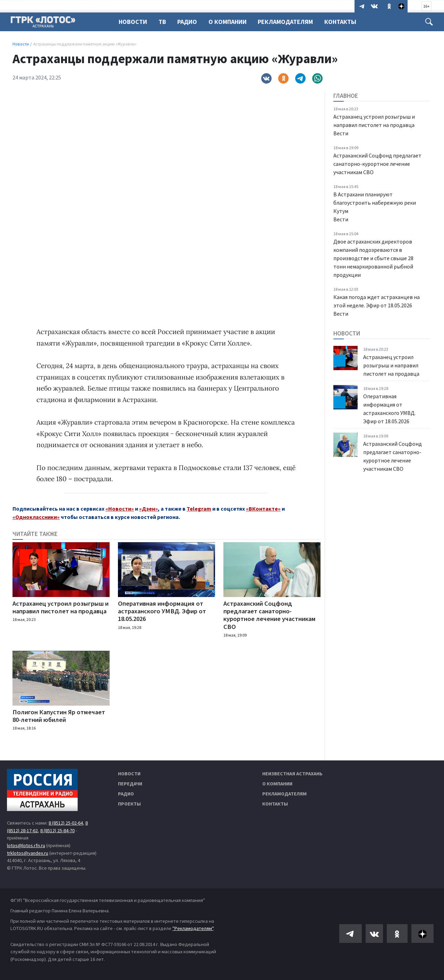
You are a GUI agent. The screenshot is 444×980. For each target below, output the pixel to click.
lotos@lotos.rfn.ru (26, 845)
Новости (133, 22)
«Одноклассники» (36, 517)
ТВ (163, 22)
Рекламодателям (289, 22)
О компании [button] (231, 22)
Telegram (199, 509)
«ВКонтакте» (263, 509)
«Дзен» (148, 509)
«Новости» (120, 509)
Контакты (345, 22)
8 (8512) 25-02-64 (66, 823)
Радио (189, 22)
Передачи (130, 784)
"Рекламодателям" (193, 928)
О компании (277, 784)
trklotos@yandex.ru (28, 853)
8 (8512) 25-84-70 (57, 830)
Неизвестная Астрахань (292, 774)
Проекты (129, 804)
